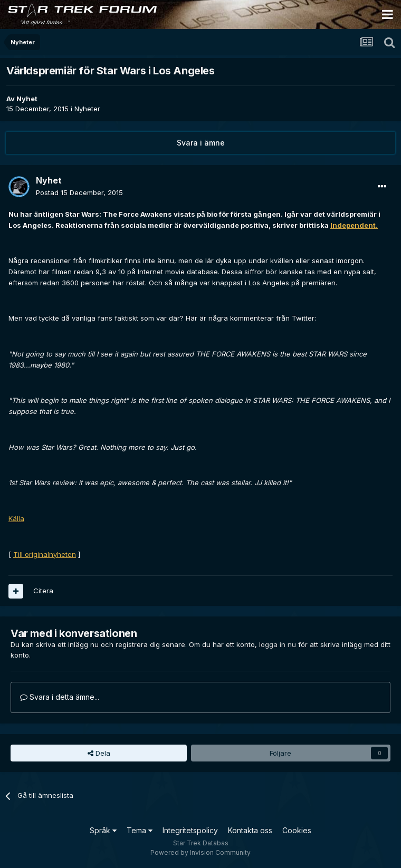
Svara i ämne (201, 143)
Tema (140, 830)
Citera (43, 591)
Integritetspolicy (190, 830)
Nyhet (27, 99)
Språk (103, 830)
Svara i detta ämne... (60, 697)
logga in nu (278, 644)
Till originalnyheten (45, 554)
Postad (79, 192)
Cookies (297, 830)
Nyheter (87, 109)
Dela (99, 753)
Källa (16, 518)
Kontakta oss (250, 830)
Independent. (354, 225)
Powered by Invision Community (200, 852)
